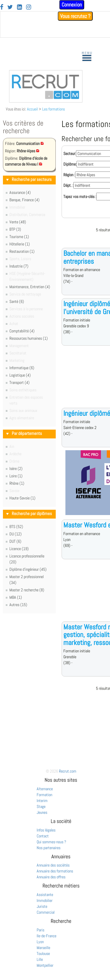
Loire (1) (16, 476)
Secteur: (70, 154)
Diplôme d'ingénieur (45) (28, 569)
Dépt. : (68, 185)
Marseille (43, 948)
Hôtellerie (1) (20, 244)
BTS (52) (16, 527)
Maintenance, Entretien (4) (30, 287)
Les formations (54, 109)
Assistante (45, 895)
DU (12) (16, 534)
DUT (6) (15, 541)
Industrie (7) (19, 266)
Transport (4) (20, 382)
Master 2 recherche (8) (27, 590)
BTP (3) (15, 229)
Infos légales (46, 830)
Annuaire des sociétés (53, 865)
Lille (40, 959)
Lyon (40, 942)
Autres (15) (18, 605)
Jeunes (42, 812)
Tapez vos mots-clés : (80, 197)
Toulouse (43, 953)
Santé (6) (17, 301)
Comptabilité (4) (22, 331)
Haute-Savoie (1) (22, 498)
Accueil (32, 109)
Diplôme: (70, 164)
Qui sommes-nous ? (51, 842)
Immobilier (45, 900)
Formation (44, 795)
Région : (69, 175)
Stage (41, 806)
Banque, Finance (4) (24, 200)
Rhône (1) (17, 483)
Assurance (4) (20, 192)
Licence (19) (19, 549)
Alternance (45, 789)
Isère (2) (16, 468)
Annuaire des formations (55, 871)
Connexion (72, 5)
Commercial (46, 912)
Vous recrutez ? (75, 16)
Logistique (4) (20, 375)
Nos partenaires (49, 848)
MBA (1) (16, 597)
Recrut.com (68, 771)
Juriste (42, 906)
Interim (42, 801)
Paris (40, 930)
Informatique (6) (22, 368)
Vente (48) (18, 222)
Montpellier (45, 965)
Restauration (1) (22, 251)
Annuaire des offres (51, 877)
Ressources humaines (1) (29, 338)
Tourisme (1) (19, 237)
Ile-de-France (46, 936)
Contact (43, 836)
